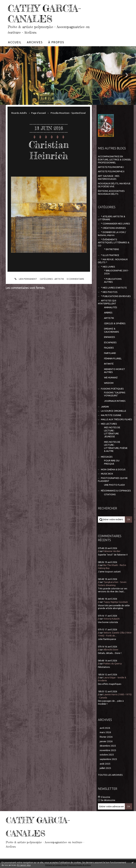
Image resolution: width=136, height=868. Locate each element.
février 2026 (106, 737)
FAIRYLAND (110, 353)
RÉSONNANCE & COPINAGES (116, 491)
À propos (56, 42)
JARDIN (105, 407)
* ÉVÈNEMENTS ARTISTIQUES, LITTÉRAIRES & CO (114, 243)
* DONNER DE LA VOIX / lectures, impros (112, 234)
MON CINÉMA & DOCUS (113, 470)
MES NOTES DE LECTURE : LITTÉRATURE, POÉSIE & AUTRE (116, 446)
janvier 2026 (106, 741)
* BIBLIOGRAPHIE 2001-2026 (117, 272)
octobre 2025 (107, 755)
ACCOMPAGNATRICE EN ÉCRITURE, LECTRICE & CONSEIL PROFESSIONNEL (115, 159)
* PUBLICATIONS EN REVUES (116, 296)
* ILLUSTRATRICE (110, 255)
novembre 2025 (108, 750)
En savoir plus (24, 865)
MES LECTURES (109, 424)
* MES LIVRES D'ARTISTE (114, 288)
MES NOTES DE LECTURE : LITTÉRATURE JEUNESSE (112, 432)
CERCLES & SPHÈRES (115, 323)
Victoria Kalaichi (111, 619)
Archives (35, 42)
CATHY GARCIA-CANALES (44, 14)
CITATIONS (110, 494)
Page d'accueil (38, 113)
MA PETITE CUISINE (111, 415)
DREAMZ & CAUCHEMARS (112, 330)
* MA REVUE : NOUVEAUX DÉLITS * (113, 261)
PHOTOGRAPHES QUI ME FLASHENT (113, 480)
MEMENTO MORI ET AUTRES (115, 371)
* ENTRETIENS (112, 249)
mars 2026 (105, 732)
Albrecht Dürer (111, 650)
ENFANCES (110, 337)
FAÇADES (109, 348)
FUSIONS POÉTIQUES (112, 389)
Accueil (15, 42)
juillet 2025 (105, 768)
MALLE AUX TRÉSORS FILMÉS (116, 419)
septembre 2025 (108, 759)
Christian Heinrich (49, 150)
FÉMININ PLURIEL (113, 359)
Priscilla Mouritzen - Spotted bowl (68, 113)
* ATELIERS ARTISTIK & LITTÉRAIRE (112, 218)
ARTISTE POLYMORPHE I (111, 167)
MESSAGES (107, 457)
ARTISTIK (59, 279)
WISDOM (109, 383)
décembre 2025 (108, 746)
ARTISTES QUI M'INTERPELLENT (107, 302)
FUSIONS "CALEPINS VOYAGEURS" (115, 394)
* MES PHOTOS (109, 292)
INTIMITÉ (109, 364)
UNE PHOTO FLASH (114, 485)
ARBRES (108, 313)
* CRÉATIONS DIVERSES (113, 228)
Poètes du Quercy (113, 664)
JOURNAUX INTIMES (115, 401)
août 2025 (105, 764)
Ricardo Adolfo (19, 113)
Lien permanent (25, 279)
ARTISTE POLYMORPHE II (111, 171)
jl (98, 551)
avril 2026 (105, 728)
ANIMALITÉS (111, 307)
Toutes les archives (110, 775)
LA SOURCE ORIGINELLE (113, 411)
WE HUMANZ (111, 378)
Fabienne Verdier (112, 551)
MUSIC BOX (107, 474)
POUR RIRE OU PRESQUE (112, 462)
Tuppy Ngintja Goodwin (116, 602)
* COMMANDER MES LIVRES (115, 224)
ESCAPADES (110, 342)
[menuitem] (15, 42)
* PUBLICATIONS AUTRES (113, 280)
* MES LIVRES (108, 267)
